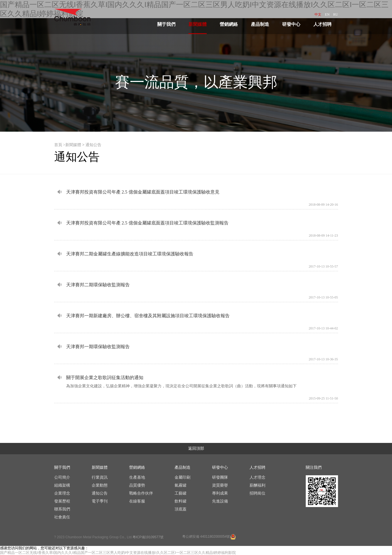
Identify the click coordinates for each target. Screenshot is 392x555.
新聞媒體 (73, 145)
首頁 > (60, 145)
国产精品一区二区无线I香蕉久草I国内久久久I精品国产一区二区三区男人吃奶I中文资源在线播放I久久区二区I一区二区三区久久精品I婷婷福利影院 (118, 553)
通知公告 (93, 145)
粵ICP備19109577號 (148, 537)
